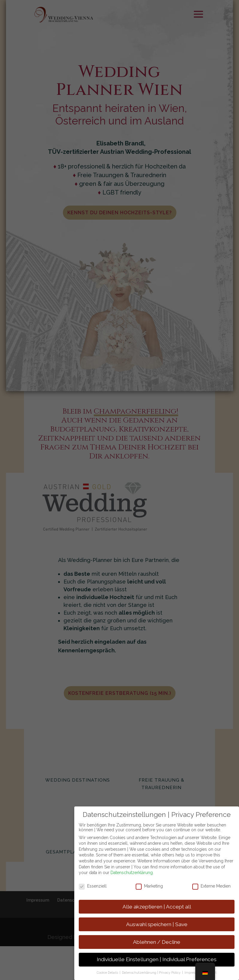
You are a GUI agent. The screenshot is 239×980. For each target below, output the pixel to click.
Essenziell (93, 886)
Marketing (149, 886)
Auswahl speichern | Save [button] (157, 924)
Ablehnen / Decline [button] (157, 942)
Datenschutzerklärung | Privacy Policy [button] (152, 973)
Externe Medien (211, 886)
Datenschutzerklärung (132, 873)
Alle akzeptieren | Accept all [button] (157, 907)
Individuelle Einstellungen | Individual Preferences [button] (157, 959)
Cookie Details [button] (108, 973)
